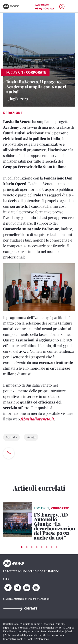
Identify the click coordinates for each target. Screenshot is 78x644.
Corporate (36, 72)
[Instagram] (36, 588)
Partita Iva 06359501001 (52, 635)
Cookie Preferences (38, 639)
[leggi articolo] (17, 519)
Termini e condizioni (53, 631)
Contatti (21, 608)
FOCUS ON (15, 72)
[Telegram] (17, 588)
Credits (70, 631)
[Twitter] (8, 588)
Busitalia (11, 437)
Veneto (31, 437)
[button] (22, 547)
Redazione (13, 113)
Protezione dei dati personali (21, 635)
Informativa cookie (14, 639)
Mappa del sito (31, 631)
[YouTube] (27, 588)
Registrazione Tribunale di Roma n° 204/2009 (29, 624)
